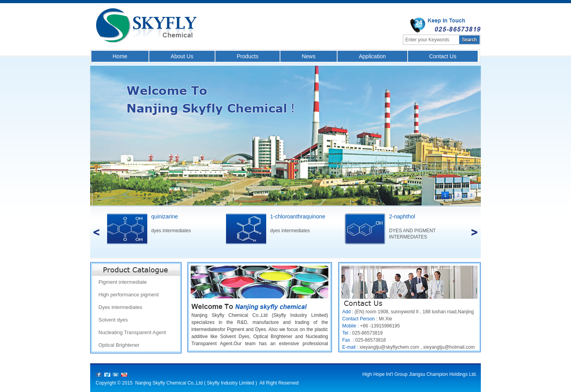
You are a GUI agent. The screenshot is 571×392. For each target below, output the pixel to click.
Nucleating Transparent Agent (132, 332)
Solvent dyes (113, 320)
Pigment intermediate (123, 282)
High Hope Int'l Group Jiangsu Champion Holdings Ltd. (420, 374)
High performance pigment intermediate (129, 296)
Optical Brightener (119, 345)
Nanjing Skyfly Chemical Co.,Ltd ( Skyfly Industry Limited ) (197, 383)
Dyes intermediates (120, 307)
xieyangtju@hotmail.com (449, 347)
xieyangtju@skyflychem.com (389, 347)
